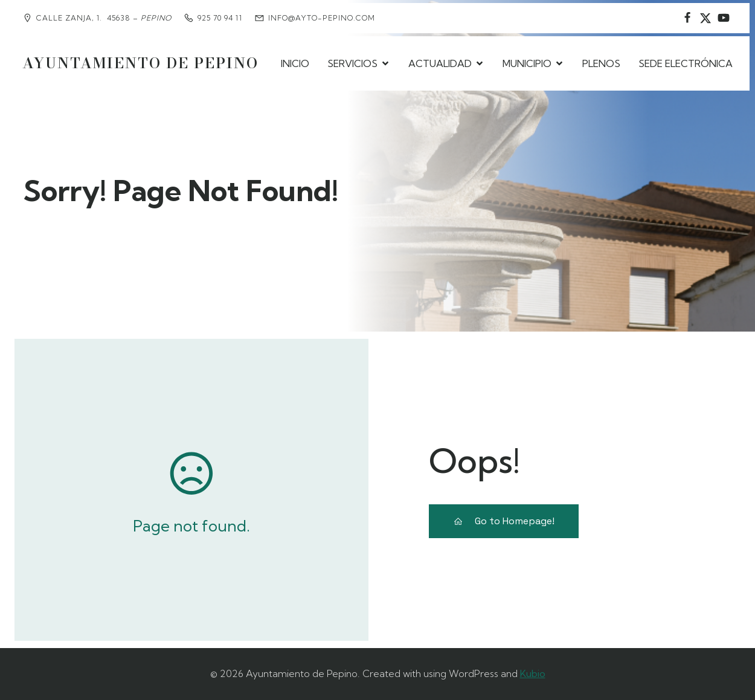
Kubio (533, 673)
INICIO (295, 63)
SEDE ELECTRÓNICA (686, 63)
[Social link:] (724, 18)
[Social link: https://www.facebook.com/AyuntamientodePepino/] (687, 18)
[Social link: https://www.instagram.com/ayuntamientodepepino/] (705, 18)
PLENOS (601, 63)
